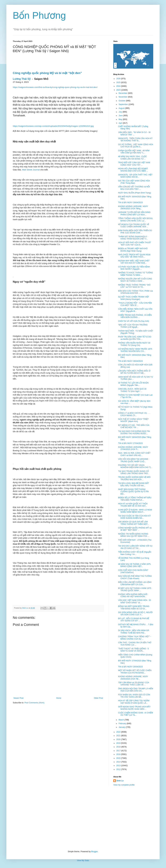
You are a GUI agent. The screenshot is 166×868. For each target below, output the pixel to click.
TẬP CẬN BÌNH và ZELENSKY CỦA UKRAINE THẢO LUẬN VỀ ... (134, 684)
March (122, 720)
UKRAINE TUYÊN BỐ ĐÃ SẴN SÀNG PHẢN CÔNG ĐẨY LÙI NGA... (134, 213)
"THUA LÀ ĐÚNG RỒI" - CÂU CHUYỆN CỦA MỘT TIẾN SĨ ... (135, 304)
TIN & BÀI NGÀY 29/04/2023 (130, 203)
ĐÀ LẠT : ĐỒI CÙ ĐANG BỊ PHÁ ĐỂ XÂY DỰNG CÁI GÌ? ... (134, 620)
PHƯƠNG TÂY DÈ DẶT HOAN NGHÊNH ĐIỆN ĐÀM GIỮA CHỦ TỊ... (135, 466)
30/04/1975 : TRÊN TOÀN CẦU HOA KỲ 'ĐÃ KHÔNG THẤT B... (135, 140)
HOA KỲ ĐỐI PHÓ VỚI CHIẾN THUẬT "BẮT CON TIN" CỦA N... (135, 244)
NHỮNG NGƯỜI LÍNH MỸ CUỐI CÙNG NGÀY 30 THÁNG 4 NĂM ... (135, 280)
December (123, 93)
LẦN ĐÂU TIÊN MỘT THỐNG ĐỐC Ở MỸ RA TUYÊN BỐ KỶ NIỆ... (134, 372)
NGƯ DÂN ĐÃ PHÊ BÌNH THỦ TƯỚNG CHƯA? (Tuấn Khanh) (135, 577)
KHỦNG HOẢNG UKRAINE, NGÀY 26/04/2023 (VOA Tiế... (133, 678)
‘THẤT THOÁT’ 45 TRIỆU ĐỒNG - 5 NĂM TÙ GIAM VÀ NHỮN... (133, 650)
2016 (119, 754)
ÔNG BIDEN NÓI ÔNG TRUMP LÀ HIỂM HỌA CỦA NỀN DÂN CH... (136, 690)
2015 (119, 758)
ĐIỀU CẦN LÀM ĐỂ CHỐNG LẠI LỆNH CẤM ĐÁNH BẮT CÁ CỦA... (135, 583)
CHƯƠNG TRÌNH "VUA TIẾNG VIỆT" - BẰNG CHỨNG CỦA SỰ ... (135, 638)
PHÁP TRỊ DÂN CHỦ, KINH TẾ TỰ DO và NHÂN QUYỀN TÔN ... (135, 338)
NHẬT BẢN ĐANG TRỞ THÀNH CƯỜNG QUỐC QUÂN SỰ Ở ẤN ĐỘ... (133, 492)
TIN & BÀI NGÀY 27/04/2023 (130, 443)
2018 (119, 747)
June (121, 116)
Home (59, 698)
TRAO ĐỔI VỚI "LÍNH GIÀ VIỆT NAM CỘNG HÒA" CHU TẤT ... (134, 164)
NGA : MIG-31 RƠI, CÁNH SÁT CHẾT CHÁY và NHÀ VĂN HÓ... (134, 454)
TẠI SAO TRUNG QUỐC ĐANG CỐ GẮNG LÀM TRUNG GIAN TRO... (134, 472)
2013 (119, 766)
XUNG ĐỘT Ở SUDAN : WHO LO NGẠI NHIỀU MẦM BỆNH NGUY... (135, 511)
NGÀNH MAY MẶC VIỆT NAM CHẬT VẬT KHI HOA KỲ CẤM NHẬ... (134, 262)
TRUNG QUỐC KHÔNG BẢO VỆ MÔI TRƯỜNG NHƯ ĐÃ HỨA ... (134, 478)
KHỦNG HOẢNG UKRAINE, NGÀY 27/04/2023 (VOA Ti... (133, 448)
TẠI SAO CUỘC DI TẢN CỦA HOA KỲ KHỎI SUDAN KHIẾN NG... (134, 517)
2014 (119, 762)
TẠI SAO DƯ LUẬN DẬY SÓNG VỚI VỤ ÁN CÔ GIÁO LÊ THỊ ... (135, 547)
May (121, 119)
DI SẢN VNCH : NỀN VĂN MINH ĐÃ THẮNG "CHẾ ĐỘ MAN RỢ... (134, 632)
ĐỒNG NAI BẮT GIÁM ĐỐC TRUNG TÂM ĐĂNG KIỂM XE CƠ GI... (134, 607)
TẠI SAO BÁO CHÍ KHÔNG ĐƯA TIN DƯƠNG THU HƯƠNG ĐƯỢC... (134, 432)
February (123, 723)
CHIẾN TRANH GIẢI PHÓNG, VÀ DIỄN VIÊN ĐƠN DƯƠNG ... (135, 316)
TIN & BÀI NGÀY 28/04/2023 (130, 361)
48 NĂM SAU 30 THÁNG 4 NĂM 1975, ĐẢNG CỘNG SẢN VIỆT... (135, 565)
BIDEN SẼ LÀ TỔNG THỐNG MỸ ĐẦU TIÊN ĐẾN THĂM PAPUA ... (135, 499)
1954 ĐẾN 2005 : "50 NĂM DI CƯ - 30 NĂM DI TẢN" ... (134, 133)
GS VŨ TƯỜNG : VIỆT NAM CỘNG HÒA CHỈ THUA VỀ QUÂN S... (136, 146)
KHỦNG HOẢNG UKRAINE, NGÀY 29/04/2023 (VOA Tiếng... (133, 207)
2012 (119, 769)
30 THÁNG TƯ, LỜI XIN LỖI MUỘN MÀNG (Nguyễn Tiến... (133, 384)
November (123, 97)
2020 (119, 739)
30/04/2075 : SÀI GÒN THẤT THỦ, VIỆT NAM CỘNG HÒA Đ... (135, 176)
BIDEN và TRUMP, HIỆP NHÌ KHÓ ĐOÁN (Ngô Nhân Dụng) (133, 250)
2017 (119, 751)
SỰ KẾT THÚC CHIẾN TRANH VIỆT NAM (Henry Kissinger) (134, 298)
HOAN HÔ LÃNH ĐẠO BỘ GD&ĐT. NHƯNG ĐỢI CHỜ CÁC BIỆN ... (133, 170)
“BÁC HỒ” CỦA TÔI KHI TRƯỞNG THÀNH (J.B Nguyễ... (133, 326)
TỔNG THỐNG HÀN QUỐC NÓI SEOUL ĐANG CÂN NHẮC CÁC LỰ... (136, 219)
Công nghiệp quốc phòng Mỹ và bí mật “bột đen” (47, 73)
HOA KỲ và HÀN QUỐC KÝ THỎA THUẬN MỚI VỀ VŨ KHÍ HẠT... (133, 505)
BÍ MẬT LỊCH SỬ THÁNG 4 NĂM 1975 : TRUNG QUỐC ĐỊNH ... (135, 589)
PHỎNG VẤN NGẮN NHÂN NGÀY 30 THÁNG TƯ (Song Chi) (134, 344)
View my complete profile (124, 785)
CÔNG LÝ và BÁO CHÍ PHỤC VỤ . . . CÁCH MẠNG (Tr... (134, 414)
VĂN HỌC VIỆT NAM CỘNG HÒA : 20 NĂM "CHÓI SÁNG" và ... (135, 601)
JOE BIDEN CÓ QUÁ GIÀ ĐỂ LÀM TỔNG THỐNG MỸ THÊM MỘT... (134, 523)
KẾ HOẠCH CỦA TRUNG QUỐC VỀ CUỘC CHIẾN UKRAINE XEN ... (134, 226)
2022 (119, 732)
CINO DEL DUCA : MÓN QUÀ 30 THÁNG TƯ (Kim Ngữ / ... (132, 390)
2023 (119, 90)
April (121, 123)
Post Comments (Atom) (34, 703)
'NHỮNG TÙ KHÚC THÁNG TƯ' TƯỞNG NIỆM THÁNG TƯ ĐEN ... (136, 274)
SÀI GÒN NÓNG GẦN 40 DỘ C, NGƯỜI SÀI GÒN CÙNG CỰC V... (135, 614)
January (122, 727)
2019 (119, 743)
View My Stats (83, 860)
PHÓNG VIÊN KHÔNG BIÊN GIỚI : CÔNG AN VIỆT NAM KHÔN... (133, 595)
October (122, 101)
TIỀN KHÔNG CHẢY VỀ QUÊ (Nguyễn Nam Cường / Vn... (135, 553)
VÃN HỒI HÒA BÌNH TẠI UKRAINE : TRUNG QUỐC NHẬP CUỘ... (134, 460)
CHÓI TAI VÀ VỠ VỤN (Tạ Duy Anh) (134, 321)
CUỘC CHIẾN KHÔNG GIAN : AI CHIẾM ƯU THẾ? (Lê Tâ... (136, 714)
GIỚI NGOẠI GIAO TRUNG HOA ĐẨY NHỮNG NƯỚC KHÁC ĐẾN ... (134, 708)
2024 (119, 86)
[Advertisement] (83, 818)
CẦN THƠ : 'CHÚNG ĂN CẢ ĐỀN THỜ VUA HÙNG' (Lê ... (135, 644)
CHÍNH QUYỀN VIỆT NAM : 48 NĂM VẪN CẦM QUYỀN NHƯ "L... (134, 152)
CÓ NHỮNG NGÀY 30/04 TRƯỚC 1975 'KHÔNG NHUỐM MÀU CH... (135, 350)
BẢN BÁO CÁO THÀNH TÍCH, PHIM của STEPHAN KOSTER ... (135, 292)
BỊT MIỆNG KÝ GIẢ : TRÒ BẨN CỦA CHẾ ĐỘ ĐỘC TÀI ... (134, 426)
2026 (119, 79)
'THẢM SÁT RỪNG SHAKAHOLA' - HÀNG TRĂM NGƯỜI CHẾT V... (133, 238)
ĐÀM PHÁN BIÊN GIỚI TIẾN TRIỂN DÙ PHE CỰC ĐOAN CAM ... (135, 232)
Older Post (98, 698)
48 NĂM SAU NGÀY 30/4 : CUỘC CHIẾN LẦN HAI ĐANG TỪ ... (133, 158)
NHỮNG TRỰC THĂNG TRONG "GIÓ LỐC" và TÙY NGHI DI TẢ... (134, 286)
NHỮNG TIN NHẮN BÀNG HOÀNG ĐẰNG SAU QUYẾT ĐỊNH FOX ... (134, 535)
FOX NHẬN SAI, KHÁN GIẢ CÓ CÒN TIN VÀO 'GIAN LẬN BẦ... (134, 696)
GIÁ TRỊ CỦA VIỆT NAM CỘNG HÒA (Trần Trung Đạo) (134, 182)
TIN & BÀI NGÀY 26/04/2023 (130, 667)
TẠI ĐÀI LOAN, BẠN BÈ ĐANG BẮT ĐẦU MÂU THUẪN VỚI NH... (134, 484)
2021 (119, 736)
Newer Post (19, 698)
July (121, 112)
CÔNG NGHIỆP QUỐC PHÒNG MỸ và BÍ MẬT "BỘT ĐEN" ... (135, 529)
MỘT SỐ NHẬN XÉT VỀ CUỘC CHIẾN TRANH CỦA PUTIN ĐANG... (135, 672)
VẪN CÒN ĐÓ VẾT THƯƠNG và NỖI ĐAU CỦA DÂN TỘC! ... (134, 188)
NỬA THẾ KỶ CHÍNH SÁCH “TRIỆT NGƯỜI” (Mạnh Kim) (133, 420)
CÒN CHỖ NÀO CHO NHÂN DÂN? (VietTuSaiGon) (133, 571)
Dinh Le (25, 608)
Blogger (94, 852)
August (122, 108)
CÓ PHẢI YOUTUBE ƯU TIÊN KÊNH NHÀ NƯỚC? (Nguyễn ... (134, 268)
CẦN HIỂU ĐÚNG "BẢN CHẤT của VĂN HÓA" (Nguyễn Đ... (135, 310)
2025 (119, 82)
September (124, 104)
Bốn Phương (39, 15)
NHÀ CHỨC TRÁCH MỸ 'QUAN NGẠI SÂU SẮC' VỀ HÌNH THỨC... (134, 256)
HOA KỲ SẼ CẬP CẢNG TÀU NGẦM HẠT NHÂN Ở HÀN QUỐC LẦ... (134, 702)
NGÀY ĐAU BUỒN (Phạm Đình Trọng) (135, 193)
